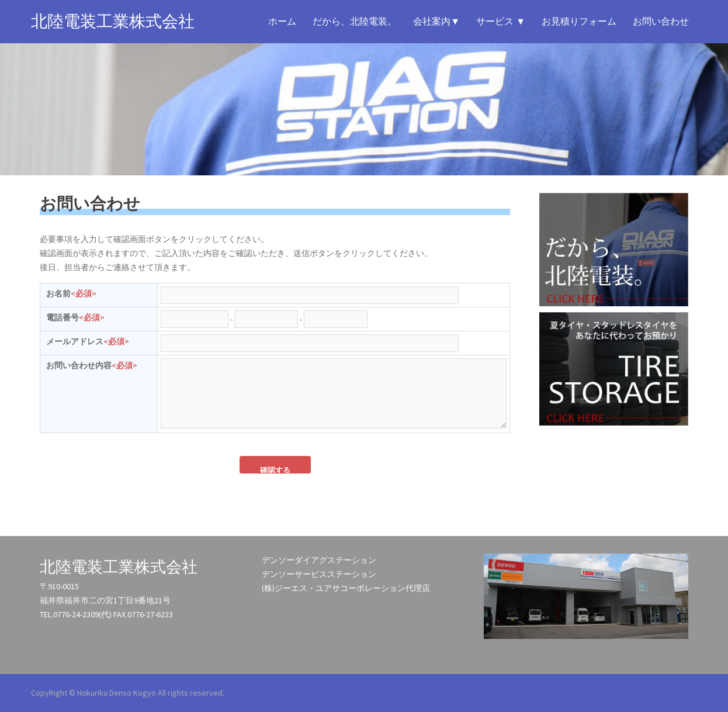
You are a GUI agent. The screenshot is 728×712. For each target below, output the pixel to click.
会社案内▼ (436, 21)
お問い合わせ (661, 21)
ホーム (282, 21)
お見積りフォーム (579, 21)
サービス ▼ (501, 21)
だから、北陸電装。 (355, 21)
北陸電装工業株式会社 (113, 21)
